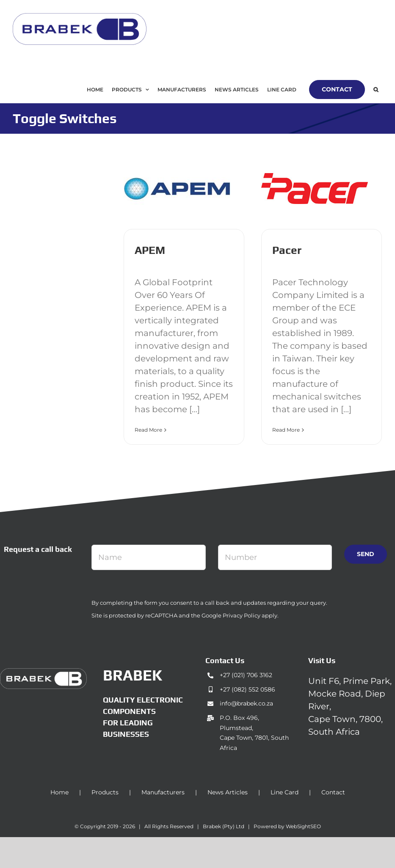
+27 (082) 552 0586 (247, 689)
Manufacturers (163, 792)
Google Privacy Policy (231, 615)
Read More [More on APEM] (148, 430)
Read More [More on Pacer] (286, 430)
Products (105, 792)
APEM (150, 250)
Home (59, 792)
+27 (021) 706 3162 (246, 675)
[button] (376, 90)
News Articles (228, 792)
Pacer (287, 250)
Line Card (285, 792)
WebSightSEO (303, 826)
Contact (333, 792)
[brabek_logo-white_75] (43, 672)
